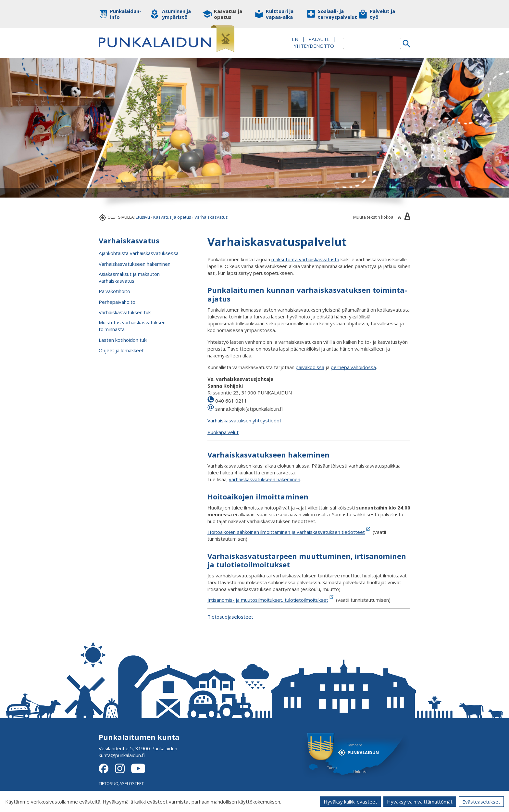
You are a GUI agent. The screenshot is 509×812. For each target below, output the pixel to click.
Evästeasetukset (481, 802)
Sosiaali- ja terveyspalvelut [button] (333, 14)
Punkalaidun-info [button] (125, 14)
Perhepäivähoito (117, 302)
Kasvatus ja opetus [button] (228, 14)
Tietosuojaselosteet (230, 617)
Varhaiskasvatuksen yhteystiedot (244, 420)
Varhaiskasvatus (211, 217)
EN (295, 39)
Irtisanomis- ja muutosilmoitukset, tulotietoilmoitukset (268, 600)
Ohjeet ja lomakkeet (121, 350)
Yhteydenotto (314, 46)
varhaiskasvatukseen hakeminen (265, 479)
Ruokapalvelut (223, 432)
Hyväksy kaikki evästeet (350, 802)
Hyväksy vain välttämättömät (420, 802)
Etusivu (143, 217)
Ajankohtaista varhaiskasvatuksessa (139, 253)
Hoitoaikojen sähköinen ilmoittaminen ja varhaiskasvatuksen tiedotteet (286, 532)
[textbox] (372, 43)
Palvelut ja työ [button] (382, 14)
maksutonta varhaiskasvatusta (305, 259)
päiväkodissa (310, 367)
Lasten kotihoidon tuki (123, 340)
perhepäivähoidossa (353, 367)
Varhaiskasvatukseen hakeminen (135, 264)
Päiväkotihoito (114, 291)
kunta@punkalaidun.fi (122, 755)
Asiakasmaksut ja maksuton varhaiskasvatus (129, 277)
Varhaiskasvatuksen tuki (125, 312)
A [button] (399, 217)
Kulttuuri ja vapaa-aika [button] (280, 14)
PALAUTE (319, 39)
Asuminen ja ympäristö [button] (176, 14)
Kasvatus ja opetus (172, 217)
